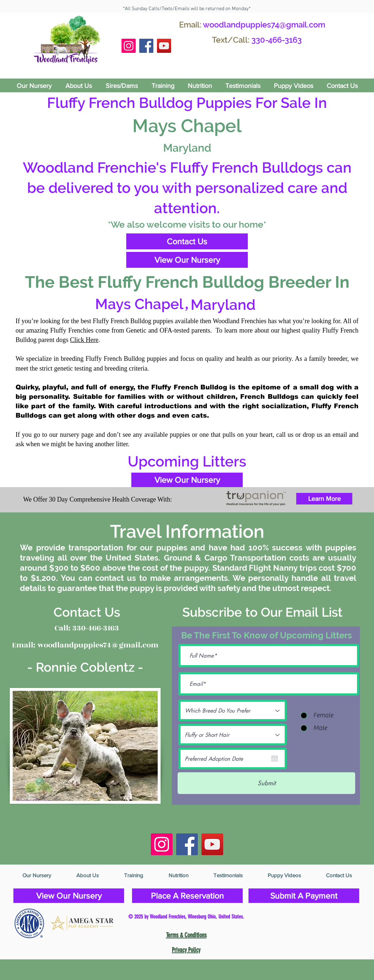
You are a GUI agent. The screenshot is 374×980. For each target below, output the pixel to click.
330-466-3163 (277, 40)
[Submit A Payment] (304, 896)
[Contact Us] (187, 241)
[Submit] (266, 783)
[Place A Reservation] (187, 896)
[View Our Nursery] (187, 260)
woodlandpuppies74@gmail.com (264, 25)
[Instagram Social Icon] (129, 46)
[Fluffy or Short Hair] (233, 735)
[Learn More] (324, 499)
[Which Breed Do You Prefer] (233, 710)
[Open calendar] (275, 759)
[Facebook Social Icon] (146, 46)
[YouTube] (164, 46)
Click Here (84, 340)
